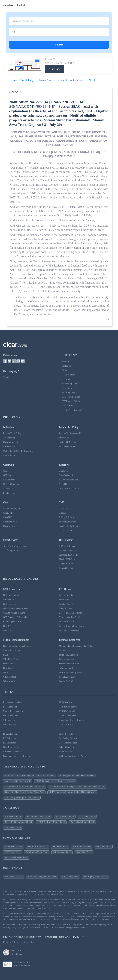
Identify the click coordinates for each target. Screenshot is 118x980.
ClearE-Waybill (66, 475)
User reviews (67, 379)
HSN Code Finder (67, 546)
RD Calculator (10, 738)
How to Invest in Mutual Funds (17, 646)
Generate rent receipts (69, 716)
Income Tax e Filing (12, 433)
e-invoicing (8, 489)
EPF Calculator (66, 752)
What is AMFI (10, 677)
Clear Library (68, 388)
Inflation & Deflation (68, 655)
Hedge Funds (9, 664)
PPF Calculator (66, 702)
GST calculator (10, 724)
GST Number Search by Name (73, 756)
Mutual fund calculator (13, 711)
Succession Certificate (69, 664)
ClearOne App (65, 531)
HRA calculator (10, 734)
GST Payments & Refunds (15, 617)
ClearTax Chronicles (71, 397)
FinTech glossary (69, 392)
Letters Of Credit (67, 681)
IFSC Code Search (67, 711)
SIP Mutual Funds (11, 659)
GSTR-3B (8, 631)
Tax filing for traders (12, 550)
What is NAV (9, 681)
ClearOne (63, 513)
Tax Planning (9, 438)
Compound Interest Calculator (17, 756)
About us (66, 361)
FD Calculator (9, 743)
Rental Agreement (67, 677)
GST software (9, 480)
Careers (65, 370)
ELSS (6, 655)
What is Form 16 (67, 604)
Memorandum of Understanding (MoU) (77, 646)
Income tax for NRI (68, 447)
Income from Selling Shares (71, 626)
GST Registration (11, 595)
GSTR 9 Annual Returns (14, 613)
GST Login (8, 475)
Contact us (66, 366)
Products (24, 5)
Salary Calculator (67, 747)
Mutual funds (9, 455)
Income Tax (64, 438)
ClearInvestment (11, 442)
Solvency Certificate (68, 668)
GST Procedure (10, 604)
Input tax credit (10, 493)
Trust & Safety (68, 406)
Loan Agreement (67, 659)
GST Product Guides (71, 401)
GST (5, 471)
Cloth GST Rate (66, 564)
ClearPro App (9, 526)
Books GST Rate (67, 568)
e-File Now (54, 69)
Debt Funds (8, 668)
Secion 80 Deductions (69, 442)
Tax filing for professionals (15, 546)
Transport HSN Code (68, 555)
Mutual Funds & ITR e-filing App (18, 451)
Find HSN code (66, 734)
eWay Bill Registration (69, 489)
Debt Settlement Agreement (71, 673)
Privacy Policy (11, 942)
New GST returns (11, 484)
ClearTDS (64, 484)
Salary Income (65, 608)
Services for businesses (69, 526)
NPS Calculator (66, 724)
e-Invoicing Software (68, 480)
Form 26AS (64, 600)
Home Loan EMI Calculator (71, 720)
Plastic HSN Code (67, 559)
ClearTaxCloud (10, 522)
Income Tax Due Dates (69, 631)
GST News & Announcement (16, 608)
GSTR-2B (8, 626)
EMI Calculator (10, 707)
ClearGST (64, 471)
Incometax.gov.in (67, 622)
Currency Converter (12, 752)
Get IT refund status (68, 743)
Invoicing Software (68, 522)
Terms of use (30, 942)
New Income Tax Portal (70, 617)
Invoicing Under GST (13, 622)
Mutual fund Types (12, 650)
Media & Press (68, 375)
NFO (5, 673)
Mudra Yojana (65, 650)
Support (7, 377)
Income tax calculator (13, 702)
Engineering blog (69, 384)
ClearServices (9, 447)
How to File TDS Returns (70, 613)
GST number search (68, 707)
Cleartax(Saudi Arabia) (72, 410)
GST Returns (9, 600)
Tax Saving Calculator (69, 738)
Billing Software (66, 517)
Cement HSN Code (68, 550)
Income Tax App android (70, 433)
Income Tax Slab (67, 595)
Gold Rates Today (11, 747)
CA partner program (12, 508)
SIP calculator (9, 720)
